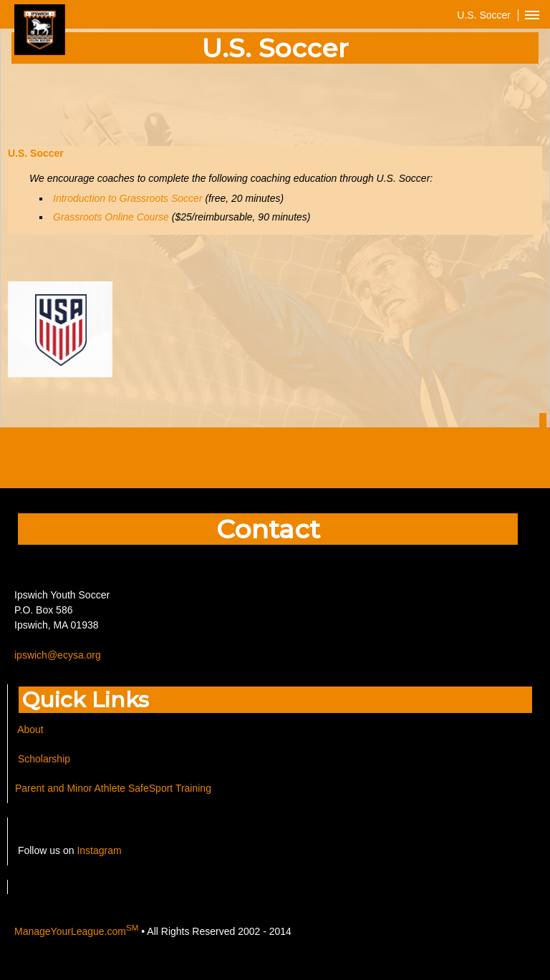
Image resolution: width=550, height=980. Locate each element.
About (30, 729)
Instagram (99, 850)
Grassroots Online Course (111, 217)
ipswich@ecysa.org (58, 655)
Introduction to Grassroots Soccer (128, 198)
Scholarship (43, 759)
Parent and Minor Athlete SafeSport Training (113, 788)
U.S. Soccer (37, 153)
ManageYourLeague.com (76, 931)
